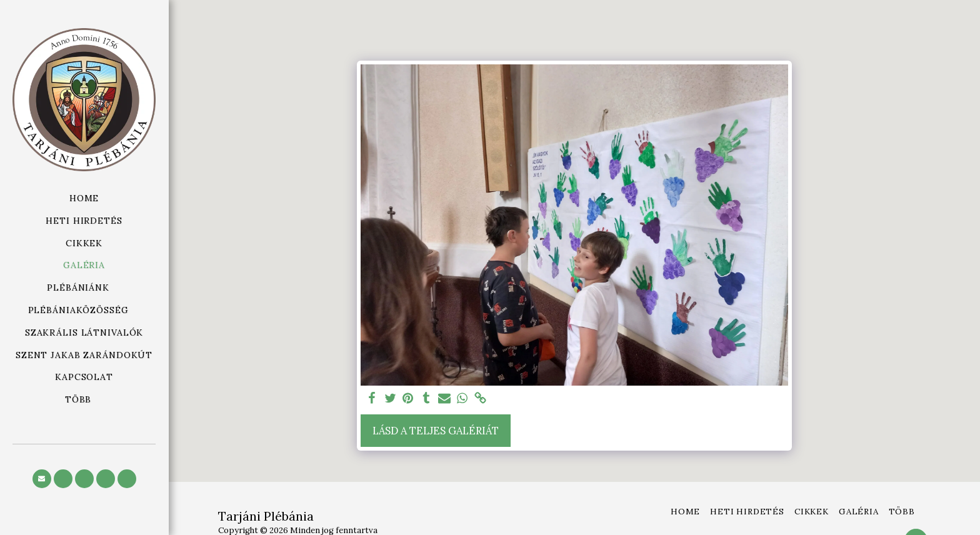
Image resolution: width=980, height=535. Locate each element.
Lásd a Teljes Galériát (436, 431)
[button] (84, 288)
